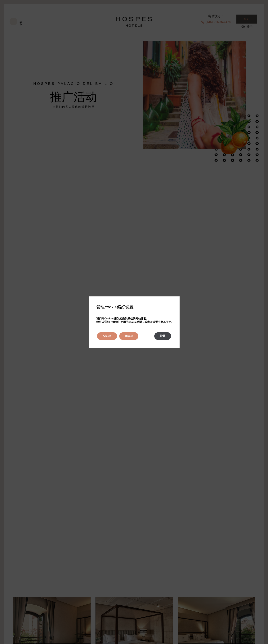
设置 (163, 336)
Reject (129, 336)
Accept (107, 336)
